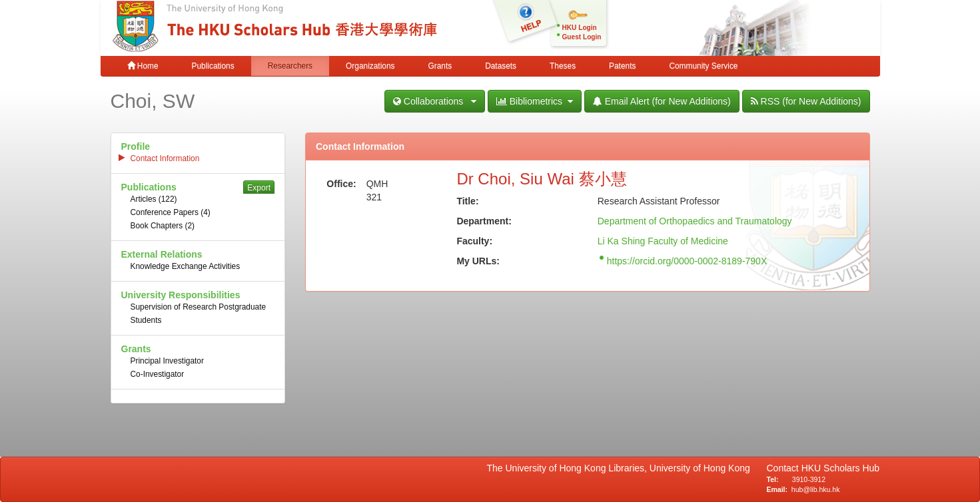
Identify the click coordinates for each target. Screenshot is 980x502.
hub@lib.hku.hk (816, 489)
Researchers (290, 66)
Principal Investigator (167, 361)
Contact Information (165, 158)
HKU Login (580, 28)
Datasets (501, 66)
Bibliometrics (535, 101)
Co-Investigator (158, 374)
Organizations (370, 66)
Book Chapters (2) (163, 226)
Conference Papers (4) (171, 212)
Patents (622, 66)
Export (259, 188)
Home (143, 66)
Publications (213, 66)
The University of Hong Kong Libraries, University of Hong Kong (621, 468)
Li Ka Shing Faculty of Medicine (663, 241)
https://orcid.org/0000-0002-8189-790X (687, 261)
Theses (563, 66)
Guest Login (582, 37)
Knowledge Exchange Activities (186, 266)
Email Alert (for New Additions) (662, 101)
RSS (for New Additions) (806, 101)
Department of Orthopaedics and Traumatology (695, 221)
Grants (440, 66)
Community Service (703, 66)
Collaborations (435, 101)
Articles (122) (154, 199)
